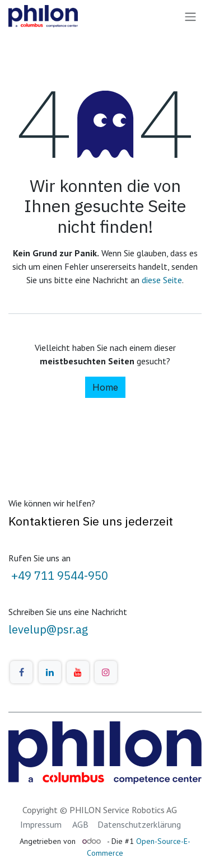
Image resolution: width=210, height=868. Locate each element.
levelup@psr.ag (48, 629)
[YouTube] (78, 672)
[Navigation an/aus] (190, 16)
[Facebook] (21, 672)
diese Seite (162, 280)
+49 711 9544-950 (58, 576)
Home (105, 387)
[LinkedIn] (50, 672)
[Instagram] (106, 672)
